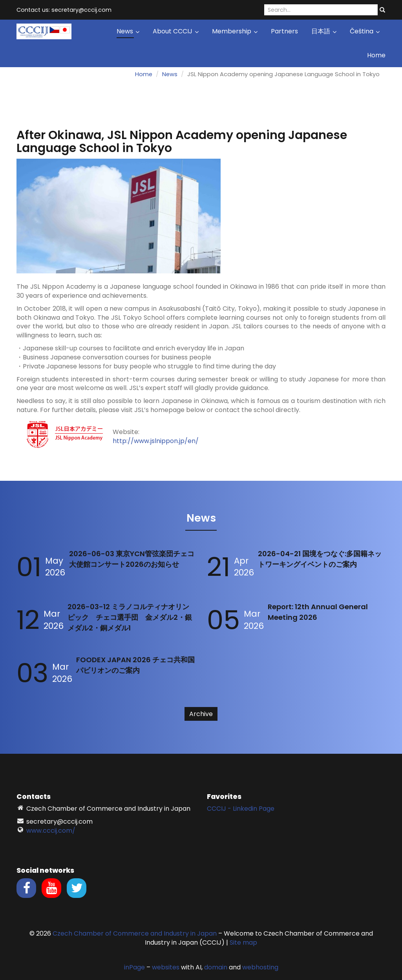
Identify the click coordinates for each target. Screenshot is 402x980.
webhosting (260, 967)
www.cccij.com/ (51, 831)
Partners (284, 31)
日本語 (324, 31)
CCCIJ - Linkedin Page (241, 809)
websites (166, 967)
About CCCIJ (176, 31)
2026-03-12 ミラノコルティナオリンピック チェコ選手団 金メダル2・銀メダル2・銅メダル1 (130, 617)
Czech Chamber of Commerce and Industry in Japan (135, 933)
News (128, 31)
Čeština (365, 31)
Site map (243, 942)
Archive (201, 714)
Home (376, 55)
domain (216, 967)
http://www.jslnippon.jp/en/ (156, 441)
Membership (235, 31)
